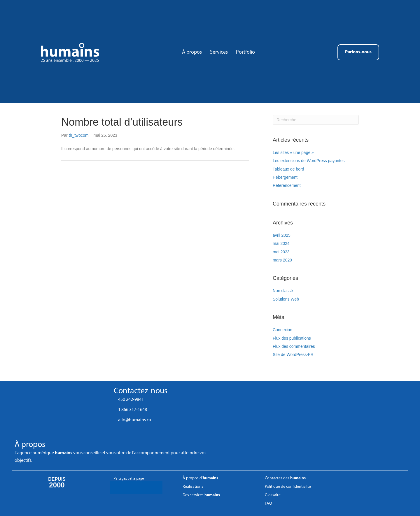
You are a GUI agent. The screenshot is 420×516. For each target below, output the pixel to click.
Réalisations (193, 487)
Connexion (282, 330)
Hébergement (285, 177)
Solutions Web (286, 299)
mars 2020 (282, 260)
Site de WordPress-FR (293, 354)
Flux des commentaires (294, 346)
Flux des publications (292, 338)
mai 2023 (281, 252)
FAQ (268, 504)
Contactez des (285, 478)
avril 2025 (282, 235)
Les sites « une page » (293, 152)
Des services (201, 495)
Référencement (287, 185)
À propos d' (200, 478)
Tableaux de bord (288, 169)
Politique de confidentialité (288, 487)
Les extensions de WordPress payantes (309, 161)
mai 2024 (281, 243)
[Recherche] (316, 120)
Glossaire (273, 495)
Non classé (283, 291)
